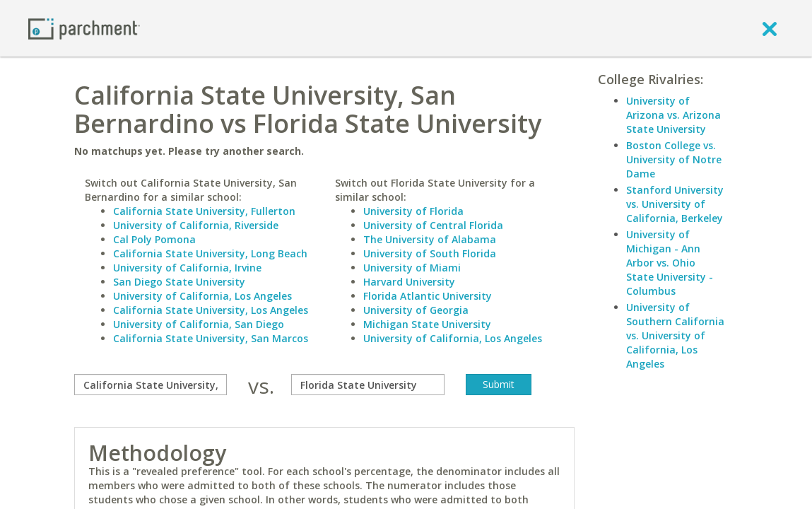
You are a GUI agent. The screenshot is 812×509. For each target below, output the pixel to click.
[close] (770, 28)
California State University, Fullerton (204, 211)
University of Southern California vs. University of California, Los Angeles (675, 335)
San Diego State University (179, 282)
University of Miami (412, 268)
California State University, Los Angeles (211, 310)
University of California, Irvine (187, 268)
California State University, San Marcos (211, 338)
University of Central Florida (433, 225)
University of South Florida (430, 253)
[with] (367, 385)
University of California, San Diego (199, 324)
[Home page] (84, 28)
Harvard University (409, 282)
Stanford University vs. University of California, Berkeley (675, 204)
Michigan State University (427, 324)
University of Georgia (416, 310)
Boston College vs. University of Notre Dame (674, 159)
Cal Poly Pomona (154, 239)
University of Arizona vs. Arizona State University (673, 115)
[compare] (151, 385)
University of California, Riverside (196, 225)
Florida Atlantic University (428, 296)
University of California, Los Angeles (202, 296)
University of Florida (413, 211)
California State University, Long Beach (210, 253)
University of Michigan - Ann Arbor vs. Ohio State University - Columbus (670, 263)
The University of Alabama (430, 239)
